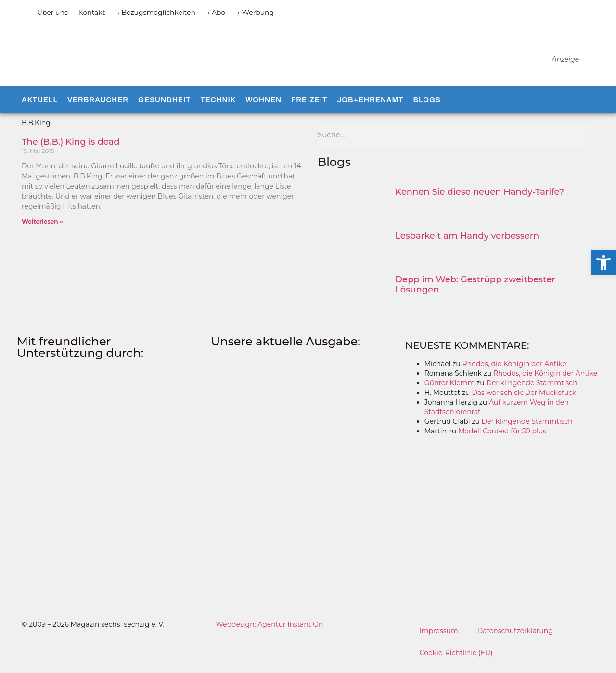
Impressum (439, 637)
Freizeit (309, 106)
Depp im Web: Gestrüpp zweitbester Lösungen (475, 291)
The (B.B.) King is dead (71, 148)
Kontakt (92, 13)
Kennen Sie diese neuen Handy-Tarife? (480, 198)
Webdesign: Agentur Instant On (269, 631)
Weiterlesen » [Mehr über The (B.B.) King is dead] (42, 228)
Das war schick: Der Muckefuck (524, 399)
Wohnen (263, 106)
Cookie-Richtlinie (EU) (456, 659)
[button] (603, 263)
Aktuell (40, 106)
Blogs (427, 106)
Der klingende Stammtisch (532, 389)
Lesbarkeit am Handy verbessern (467, 242)
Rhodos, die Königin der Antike (514, 370)
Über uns (52, 13)
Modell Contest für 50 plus (502, 437)
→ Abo (216, 13)
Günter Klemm (450, 389)
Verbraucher (98, 106)
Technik (218, 106)
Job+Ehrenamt (370, 106)
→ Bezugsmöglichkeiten (155, 13)
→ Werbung (255, 13)
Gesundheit (164, 106)
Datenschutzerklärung (515, 637)
